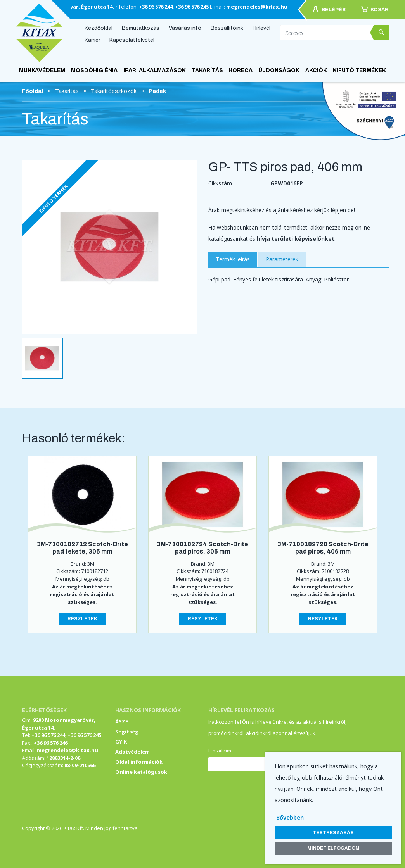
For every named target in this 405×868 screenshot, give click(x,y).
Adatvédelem (132, 752)
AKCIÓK (316, 70)
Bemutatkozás (141, 28)
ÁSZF (122, 721)
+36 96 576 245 (192, 7)
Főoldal (33, 91)
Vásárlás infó (185, 28)
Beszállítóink (227, 28)
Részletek (82, 619)
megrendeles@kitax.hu (257, 7)
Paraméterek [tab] (282, 259)
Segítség (127, 732)
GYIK (121, 742)
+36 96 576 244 (156, 7)
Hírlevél (261, 28)
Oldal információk (139, 762)
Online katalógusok (141, 772)
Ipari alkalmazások (155, 70)
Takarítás (207, 70)
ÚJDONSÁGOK (279, 70)
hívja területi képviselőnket (296, 239)
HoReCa (241, 70)
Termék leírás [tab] (233, 259)
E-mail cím (220, 751)
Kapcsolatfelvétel (132, 40)
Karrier (92, 40)
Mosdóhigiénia (94, 70)
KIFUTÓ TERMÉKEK (359, 70)
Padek (157, 91)
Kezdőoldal (99, 28)
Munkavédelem (42, 70)
